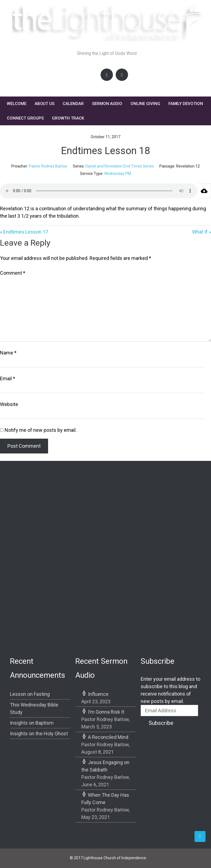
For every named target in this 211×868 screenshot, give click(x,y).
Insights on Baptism (32, 723)
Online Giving (145, 104)
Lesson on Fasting (30, 694)
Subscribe (161, 723)
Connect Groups (25, 118)
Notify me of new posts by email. (41, 430)
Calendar (73, 104)
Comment (13, 273)
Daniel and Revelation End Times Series (120, 166)
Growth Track (68, 118)
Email (8, 378)
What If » (202, 232)
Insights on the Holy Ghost (39, 734)
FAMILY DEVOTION (186, 104)
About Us (45, 104)
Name (8, 353)
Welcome (17, 104)
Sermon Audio (107, 104)
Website (9, 404)
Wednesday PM (118, 174)
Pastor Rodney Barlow (48, 166)
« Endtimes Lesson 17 (24, 232)
